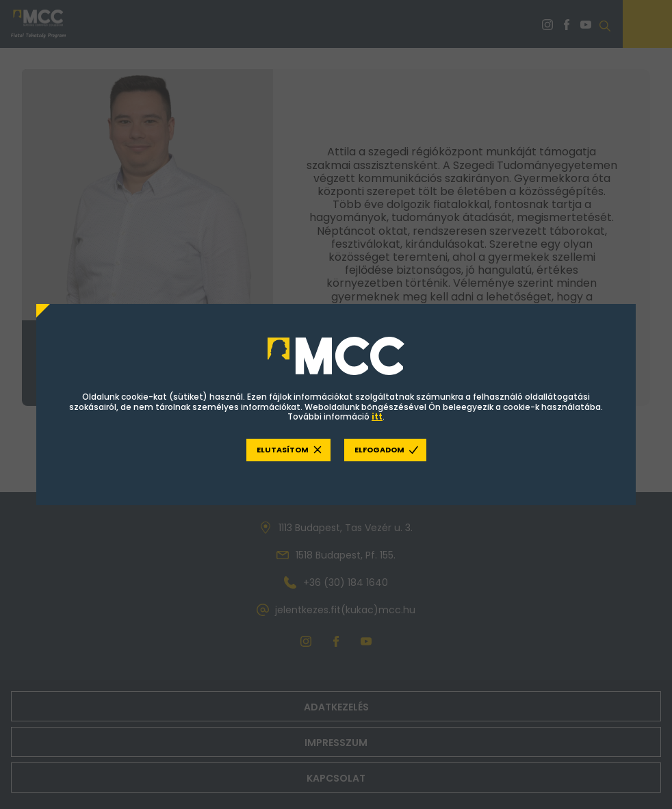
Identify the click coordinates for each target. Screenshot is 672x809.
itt (377, 417)
